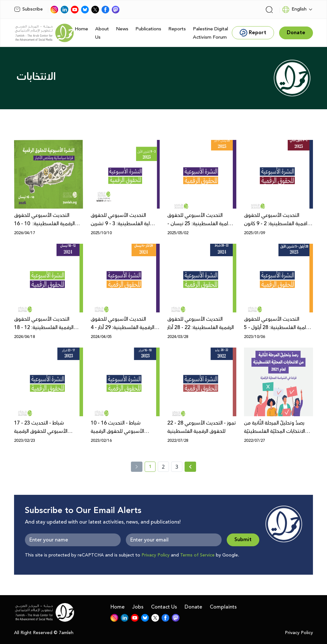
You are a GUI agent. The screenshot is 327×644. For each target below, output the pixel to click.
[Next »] (190, 467)
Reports (177, 29)
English (294, 10)
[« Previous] (137, 467)
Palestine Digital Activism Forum (210, 33)
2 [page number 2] (163, 467)
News (122, 29)
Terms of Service (197, 555)
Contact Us (164, 607)
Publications (148, 29)
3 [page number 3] (177, 467)
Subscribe (28, 9)
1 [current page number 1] (152, 468)
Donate (193, 607)
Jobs (138, 607)
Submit (243, 540)
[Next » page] (190, 467)
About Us (102, 33)
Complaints (223, 607)
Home (81, 29)
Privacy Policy (156, 555)
